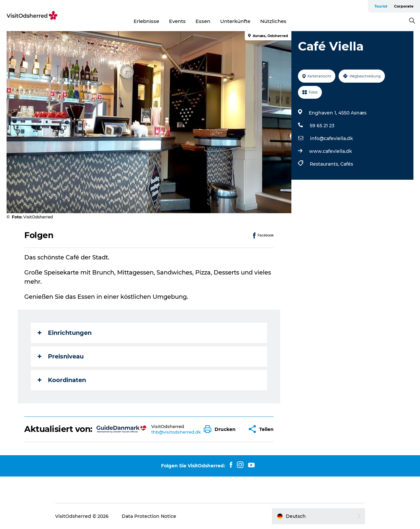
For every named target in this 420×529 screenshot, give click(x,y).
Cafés (347, 164)
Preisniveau (61, 356)
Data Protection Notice (149, 516)
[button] (221, 429)
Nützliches (273, 21)
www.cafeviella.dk (331, 151)
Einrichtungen (65, 333)
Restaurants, (325, 164)
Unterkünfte (235, 21)
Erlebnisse (146, 21)
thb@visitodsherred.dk (176, 432)
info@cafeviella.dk (332, 138)
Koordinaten (62, 380)
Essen (203, 21)
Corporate (404, 6)
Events (177, 21)
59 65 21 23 (322, 126)
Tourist (381, 6)
